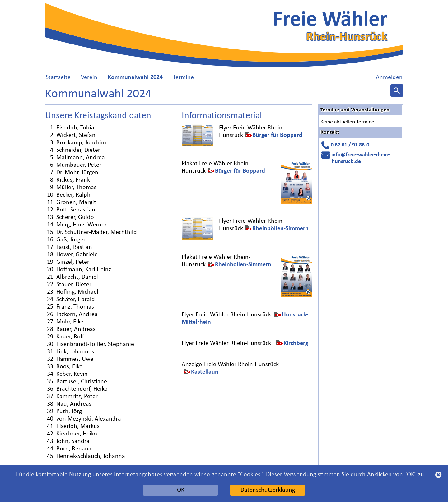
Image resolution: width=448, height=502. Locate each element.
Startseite (58, 77)
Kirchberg (296, 343)
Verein (89, 77)
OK (181, 490)
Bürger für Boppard (277, 135)
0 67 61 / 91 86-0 (350, 145)
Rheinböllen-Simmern (280, 229)
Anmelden (389, 77)
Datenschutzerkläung (268, 490)
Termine (183, 77)
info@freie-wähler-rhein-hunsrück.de (361, 158)
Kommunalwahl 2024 (135, 77)
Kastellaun (205, 372)
